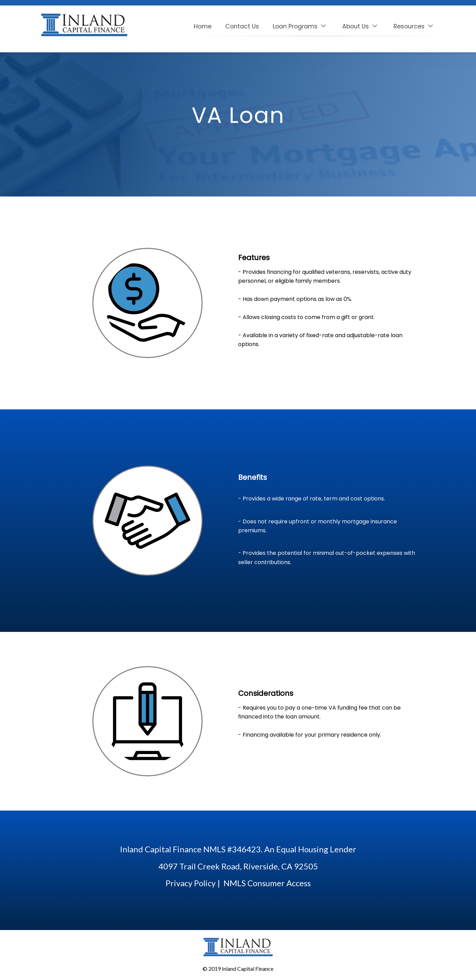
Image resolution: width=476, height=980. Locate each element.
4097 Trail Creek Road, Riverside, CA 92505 (238, 866)
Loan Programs (300, 26)
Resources (414, 26)
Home (203, 26)
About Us (360, 26)
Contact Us (242, 26)
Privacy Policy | (193, 883)
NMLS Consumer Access (267, 883)
